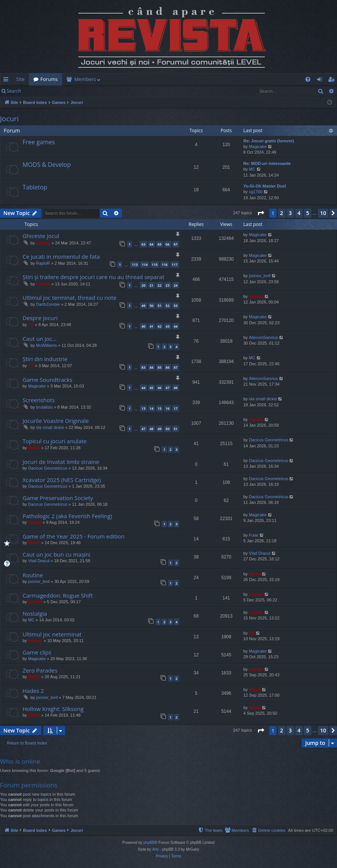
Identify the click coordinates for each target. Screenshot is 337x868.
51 (159, 306)
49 (143, 306)
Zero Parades (40, 670)
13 (143, 408)
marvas (43, 243)
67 (176, 244)
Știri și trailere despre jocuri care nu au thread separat (93, 277)
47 (167, 388)
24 (176, 285)
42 (159, 326)
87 (176, 367)
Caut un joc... (39, 339)
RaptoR (43, 263)
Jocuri (9, 119)
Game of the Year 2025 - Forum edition (74, 536)
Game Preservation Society (58, 498)
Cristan (43, 284)
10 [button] (323, 213)
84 (152, 367)
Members (85, 79)
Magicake (258, 146)
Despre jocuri (40, 318)
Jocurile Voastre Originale (56, 421)
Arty (156, 849)
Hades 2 (33, 691)
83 (143, 367)
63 (143, 244)
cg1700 (256, 192)
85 (159, 367)
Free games (39, 142)
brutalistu (45, 407)
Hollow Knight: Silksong (53, 709)
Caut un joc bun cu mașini (56, 554)
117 (175, 265)
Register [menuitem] (333, 81)
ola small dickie (263, 399)
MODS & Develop (47, 165)
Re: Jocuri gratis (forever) (269, 141)
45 (152, 388)
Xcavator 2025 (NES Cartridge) (62, 480)
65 (159, 244)
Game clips (37, 652)
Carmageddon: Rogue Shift (58, 595)
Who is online (20, 761)
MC (252, 169)
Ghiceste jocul (41, 236)
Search (14, 91)
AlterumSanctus (264, 337)
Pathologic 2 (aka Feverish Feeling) (67, 516)
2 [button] (282, 213)
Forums (49, 79)
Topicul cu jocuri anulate (55, 441)
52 (167, 306)
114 (145, 265)
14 (152, 408)
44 (176, 326)
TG (31, 325)
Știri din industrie (45, 359)
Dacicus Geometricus (269, 440)
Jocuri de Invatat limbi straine (61, 462)
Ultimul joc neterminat (52, 634)
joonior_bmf (260, 276)
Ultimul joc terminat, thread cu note (70, 297)
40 (143, 326)
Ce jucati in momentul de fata (61, 256)
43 (167, 326)
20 (143, 285)
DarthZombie (48, 304)
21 (152, 285)
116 (165, 265)
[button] (261, 213)
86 (167, 367)
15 (159, 408)
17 (176, 408)
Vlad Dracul (39, 561)
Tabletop (35, 187)
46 (159, 388)
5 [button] (308, 213)
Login (38, 91)
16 (167, 408)
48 (176, 388)
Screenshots (39, 400)
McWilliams (47, 345)
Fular (254, 535)
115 (155, 265)
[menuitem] (191, 79)
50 (152, 306)
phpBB (149, 843)
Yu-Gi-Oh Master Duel (265, 186)
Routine (33, 575)
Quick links (7, 81)
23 (167, 285)
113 (134, 265)
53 (176, 306)
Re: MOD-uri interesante (267, 163)
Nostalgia (35, 613)
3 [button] (290, 213)
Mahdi (34, 448)
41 (152, 326)
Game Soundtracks (47, 380)
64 (152, 244)
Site (20, 79)
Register (63, 91)
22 (159, 285)
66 (167, 244)
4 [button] (299, 213)
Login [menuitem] (321, 81)
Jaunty (35, 522)
